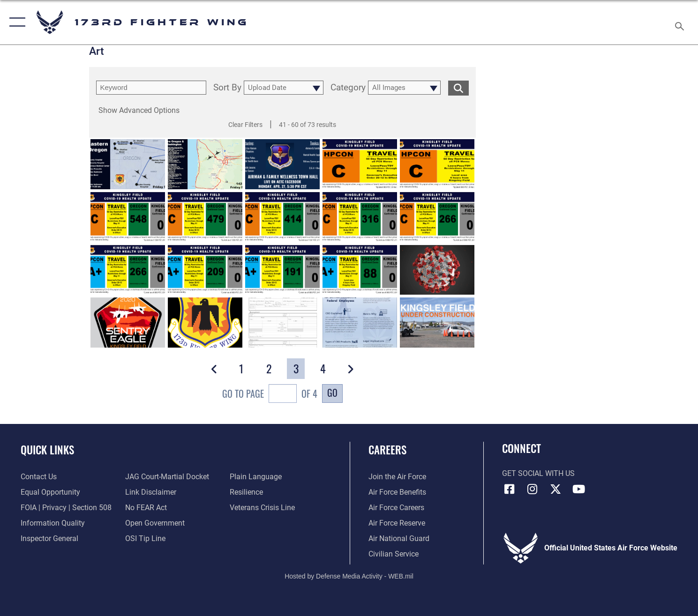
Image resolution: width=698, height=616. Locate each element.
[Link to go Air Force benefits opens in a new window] (397, 492)
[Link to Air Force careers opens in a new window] (396, 508)
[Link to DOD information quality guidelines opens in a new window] (53, 523)
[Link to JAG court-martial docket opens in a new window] (167, 477)
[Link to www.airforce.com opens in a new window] (397, 477)
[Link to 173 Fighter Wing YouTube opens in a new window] (578, 489)
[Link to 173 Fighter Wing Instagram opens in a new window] (533, 489)
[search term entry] (151, 88)
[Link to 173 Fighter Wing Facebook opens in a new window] (509, 489)
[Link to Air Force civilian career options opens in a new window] (394, 554)
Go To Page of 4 (270, 395)
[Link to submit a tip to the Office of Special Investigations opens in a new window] (145, 539)
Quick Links (47, 450)
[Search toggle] (681, 22)
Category (348, 88)
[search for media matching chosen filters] (458, 88)
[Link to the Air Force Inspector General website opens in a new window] (49, 539)
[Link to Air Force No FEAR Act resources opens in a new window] (146, 508)
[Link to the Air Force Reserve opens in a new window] (397, 523)
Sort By (227, 88)
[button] (15, 22)
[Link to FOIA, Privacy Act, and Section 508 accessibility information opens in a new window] (66, 508)
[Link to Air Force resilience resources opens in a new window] (246, 492)
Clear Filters (245, 125)
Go (332, 393)
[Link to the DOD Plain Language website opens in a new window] (256, 477)
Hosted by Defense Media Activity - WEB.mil (349, 576)
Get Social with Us (538, 474)
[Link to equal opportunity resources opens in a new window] (50, 492)
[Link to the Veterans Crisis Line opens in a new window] (262, 508)
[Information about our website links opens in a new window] (151, 492)
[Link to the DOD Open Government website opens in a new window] (155, 523)
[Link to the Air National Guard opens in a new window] (399, 539)
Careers (387, 450)
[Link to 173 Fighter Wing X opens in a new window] (555, 489)
